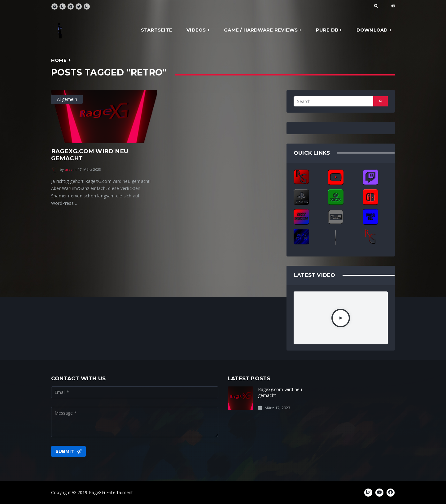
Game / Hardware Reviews (261, 30)
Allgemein (67, 99)
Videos (196, 30)
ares (69, 169)
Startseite (157, 30)
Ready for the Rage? (365, 389)
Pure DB (327, 30)
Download (372, 30)
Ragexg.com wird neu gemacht (90, 155)
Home (59, 60)
